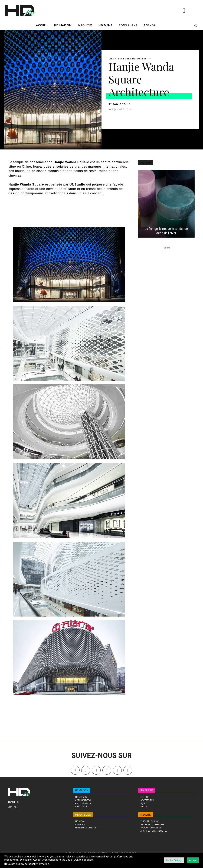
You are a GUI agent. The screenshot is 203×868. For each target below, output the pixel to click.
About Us (13, 802)
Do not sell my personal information (28, 864)
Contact (13, 807)
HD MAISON (82, 790)
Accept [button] (193, 860)
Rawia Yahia (122, 104)
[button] (196, 25)
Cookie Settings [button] (174, 860)
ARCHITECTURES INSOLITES (128, 59)
